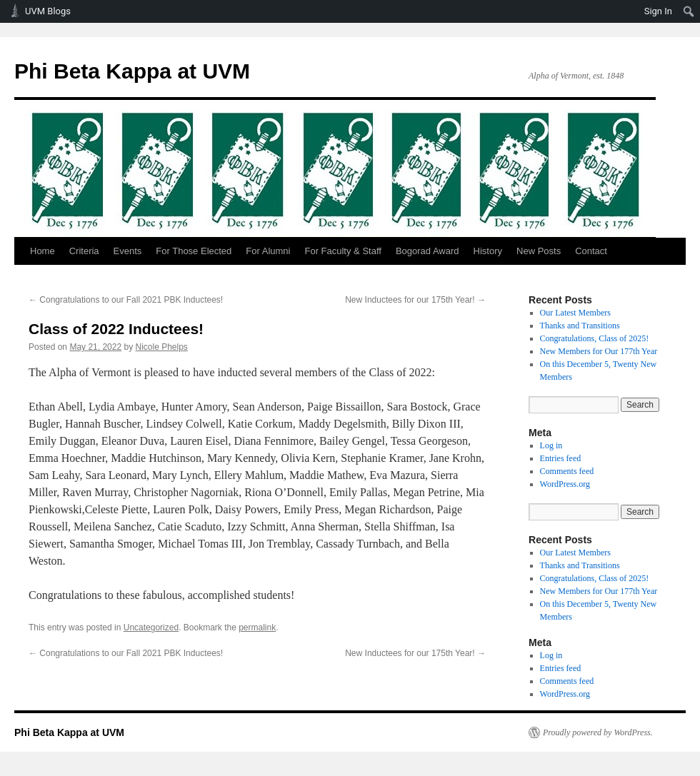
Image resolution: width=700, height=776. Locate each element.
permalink (257, 628)
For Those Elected (194, 251)
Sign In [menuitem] (658, 11)
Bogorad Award (427, 251)
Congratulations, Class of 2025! (595, 338)
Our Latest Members (575, 313)
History (488, 251)
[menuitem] (689, 11)
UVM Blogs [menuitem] (48, 11)
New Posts (539, 251)
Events (128, 251)
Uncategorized (151, 628)
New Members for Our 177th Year (599, 351)
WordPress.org (565, 484)
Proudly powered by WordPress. (598, 732)
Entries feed (561, 458)
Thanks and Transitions (580, 326)
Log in (551, 445)
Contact (591, 251)
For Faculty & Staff (342, 251)
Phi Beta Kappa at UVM (132, 71)
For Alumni (268, 251)
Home (42, 251)
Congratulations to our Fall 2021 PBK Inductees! (126, 300)
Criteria (84, 251)
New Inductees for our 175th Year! (415, 300)
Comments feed (567, 471)
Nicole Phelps (161, 347)
